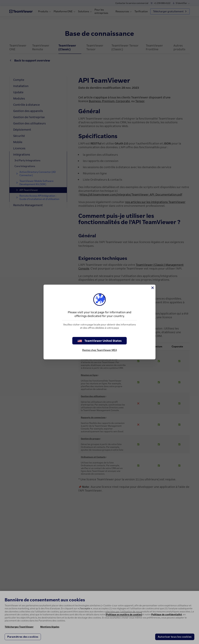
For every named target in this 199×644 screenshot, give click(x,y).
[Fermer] (152, 288)
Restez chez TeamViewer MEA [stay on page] (100, 350)
